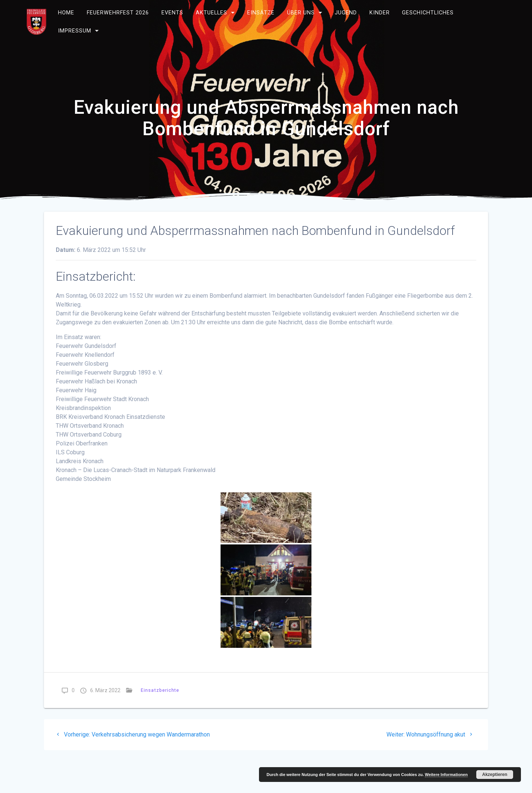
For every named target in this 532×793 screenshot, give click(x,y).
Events (172, 13)
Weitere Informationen (446, 775)
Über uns (301, 13)
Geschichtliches (428, 13)
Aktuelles (212, 13)
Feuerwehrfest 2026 (118, 13)
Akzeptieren (495, 775)
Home (66, 13)
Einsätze (261, 13)
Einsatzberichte (160, 690)
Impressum (75, 31)
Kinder (379, 13)
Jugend (346, 13)
